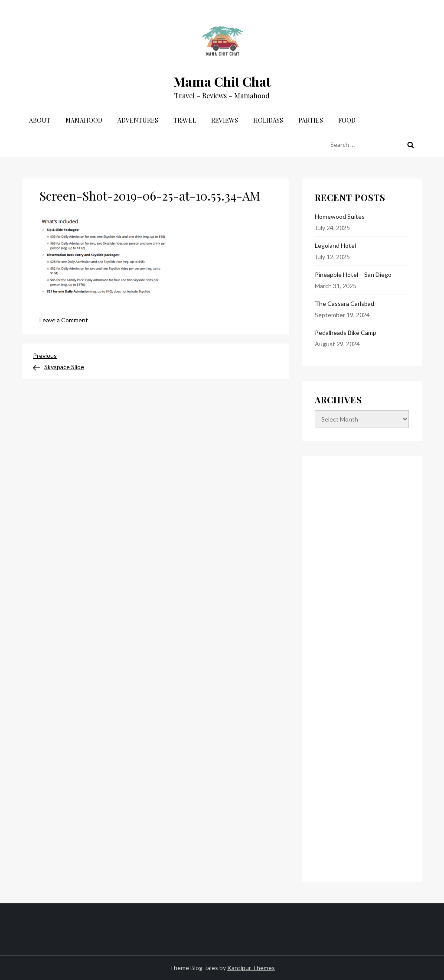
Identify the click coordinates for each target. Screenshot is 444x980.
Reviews (225, 120)
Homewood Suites (340, 216)
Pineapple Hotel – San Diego (353, 274)
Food (347, 120)
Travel (185, 120)
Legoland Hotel (335, 245)
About (40, 120)
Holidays (268, 120)
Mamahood (84, 120)
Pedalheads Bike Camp (346, 333)
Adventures (138, 120)
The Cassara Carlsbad (344, 303)
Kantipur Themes (251, 968)
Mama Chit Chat (222, 81)
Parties (311, 120)
